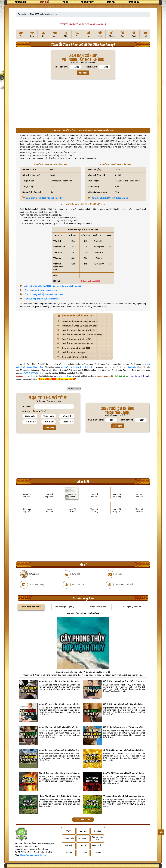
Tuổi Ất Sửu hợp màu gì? (74, 352)
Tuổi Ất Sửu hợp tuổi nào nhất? (77, 339)
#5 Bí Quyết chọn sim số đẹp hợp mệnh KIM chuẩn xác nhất (124, 750)
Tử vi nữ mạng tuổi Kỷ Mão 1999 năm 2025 (43, 294)
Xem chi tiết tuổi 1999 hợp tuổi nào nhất (110, 198)
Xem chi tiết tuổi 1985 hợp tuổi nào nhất (45, 198)
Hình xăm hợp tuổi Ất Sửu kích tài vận (41, 299)
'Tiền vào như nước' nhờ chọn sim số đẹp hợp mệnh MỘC (124, 796)
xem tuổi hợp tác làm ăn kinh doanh (77, 367)
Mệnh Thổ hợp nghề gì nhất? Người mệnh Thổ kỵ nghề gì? (124, 704)
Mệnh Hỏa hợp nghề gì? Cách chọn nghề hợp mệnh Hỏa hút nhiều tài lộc (60, 704)
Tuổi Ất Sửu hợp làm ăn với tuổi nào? (79, 330)
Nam (36, 411)
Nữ (44, 411)
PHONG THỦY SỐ (29, 373)
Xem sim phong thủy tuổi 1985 (76, 348)
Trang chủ (21, 2)
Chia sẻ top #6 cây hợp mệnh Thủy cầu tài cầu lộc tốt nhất (83, 672)
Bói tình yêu (131, 367)
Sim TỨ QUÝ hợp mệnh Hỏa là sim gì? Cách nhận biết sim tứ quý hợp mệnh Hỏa (124, 773)
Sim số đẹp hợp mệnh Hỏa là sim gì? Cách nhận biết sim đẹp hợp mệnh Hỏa (60, 773)
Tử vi (65, 2)
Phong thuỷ (87, 2)
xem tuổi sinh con (64, 376)
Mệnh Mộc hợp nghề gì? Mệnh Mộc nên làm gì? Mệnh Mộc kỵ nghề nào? (60, 727)
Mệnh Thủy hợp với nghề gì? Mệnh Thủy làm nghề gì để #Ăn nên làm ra (124, 681)
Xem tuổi (45, 2)
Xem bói (111, 2)
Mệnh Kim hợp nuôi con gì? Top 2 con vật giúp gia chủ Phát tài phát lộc (124, 727)
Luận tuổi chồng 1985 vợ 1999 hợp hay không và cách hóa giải (52, 286)
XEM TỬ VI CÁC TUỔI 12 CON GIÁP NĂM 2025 (83, 24)
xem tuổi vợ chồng (35, 367)
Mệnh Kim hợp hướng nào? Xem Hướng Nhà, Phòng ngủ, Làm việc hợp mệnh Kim (60, 750)
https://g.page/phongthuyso (33, 855)
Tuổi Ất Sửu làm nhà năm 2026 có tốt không (82, 335)
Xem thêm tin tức (83, 820)
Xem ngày (134, 2)
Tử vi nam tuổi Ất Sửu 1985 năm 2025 (41, 290)
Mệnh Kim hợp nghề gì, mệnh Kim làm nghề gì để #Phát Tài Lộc (60, 681)
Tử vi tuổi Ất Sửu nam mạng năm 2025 (80, 321)
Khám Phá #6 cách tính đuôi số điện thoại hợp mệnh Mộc (60, 796)
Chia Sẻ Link (76, 389)
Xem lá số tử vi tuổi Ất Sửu (75, 357)
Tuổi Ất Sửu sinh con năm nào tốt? (78, 344)
